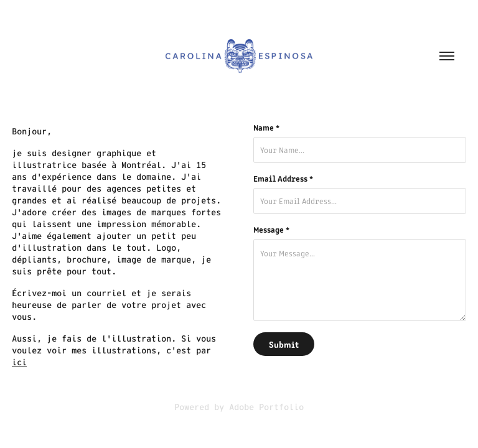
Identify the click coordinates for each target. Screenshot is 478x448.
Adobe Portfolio (266, 407)
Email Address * (283, 179)
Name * (266, 128)
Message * (271, 230)
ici (19, 362)
